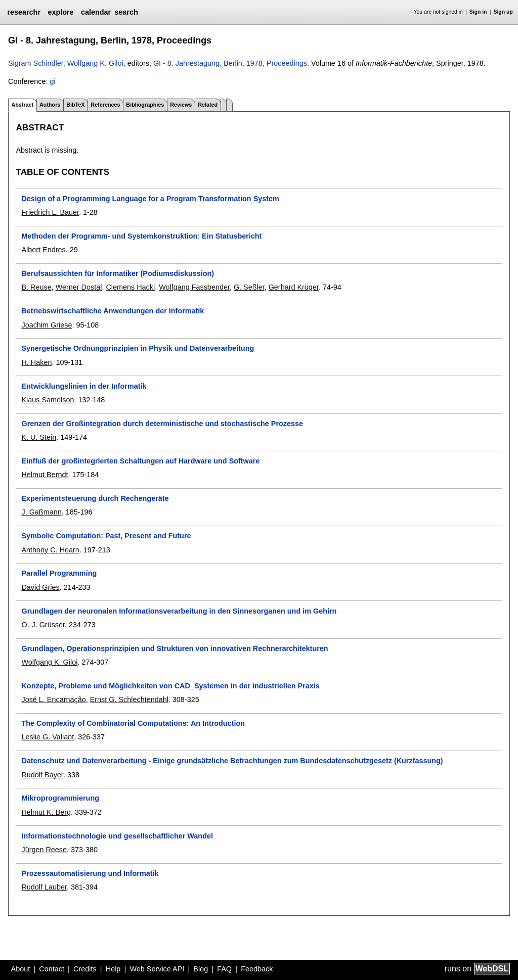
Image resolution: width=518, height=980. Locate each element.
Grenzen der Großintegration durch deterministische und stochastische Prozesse (162, 424)
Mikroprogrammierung (60, 798)
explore (60, 12)
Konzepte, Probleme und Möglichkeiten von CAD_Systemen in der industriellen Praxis (170, 686)
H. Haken (36, 362)
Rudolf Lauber (44, 887)
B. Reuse (36, 287)
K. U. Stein (39, 437)
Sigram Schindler (36, 63)
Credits (85, 969)
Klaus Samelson (48, 400)
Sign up (503, 12)
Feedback (257, 969)
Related (208, 105)
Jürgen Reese (44, 850)
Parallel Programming (59, 573)
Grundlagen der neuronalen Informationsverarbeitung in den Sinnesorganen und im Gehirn (179, 611)
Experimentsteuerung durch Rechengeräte (95, 498)
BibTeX (75, 105)
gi (52, 81)
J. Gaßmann (41, 512)
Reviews (181, 105)
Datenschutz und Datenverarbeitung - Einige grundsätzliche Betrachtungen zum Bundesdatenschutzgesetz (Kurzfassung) (232, 761)
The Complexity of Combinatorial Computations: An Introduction (133, 723)
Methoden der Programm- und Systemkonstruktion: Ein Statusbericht (141, 236)
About (21, 969)
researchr (24, 12)
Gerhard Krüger (294, 287)
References (105, 105)
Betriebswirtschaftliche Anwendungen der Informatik (113, 311)
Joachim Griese (47, 325)
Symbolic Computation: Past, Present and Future (106, 536)
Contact (52, 969)
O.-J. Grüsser (43, 625)
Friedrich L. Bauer (50, 212)
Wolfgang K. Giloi (95, 63)
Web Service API (157, 969)
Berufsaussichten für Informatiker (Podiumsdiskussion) (118, 273)
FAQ (224, 969)
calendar (96, 12)
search (126, 12)
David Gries (40, 587)
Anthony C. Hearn (50, 550)
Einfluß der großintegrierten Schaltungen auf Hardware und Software (140, 461)
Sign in (478, 12)
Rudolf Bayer (42, 775)
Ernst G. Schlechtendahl (129, 699)
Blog (201, 969)
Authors (50, 105)
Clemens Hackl (130, 287)
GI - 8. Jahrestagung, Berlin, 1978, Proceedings (230, 63)
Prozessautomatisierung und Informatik (90, 873)
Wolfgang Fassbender (194, 287)
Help (113, 969)
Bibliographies (145, 105)
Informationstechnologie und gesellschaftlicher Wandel (117, 836)
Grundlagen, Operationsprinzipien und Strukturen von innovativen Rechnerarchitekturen (175, 648)
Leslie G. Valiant (48, 737)
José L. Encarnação (53, 699)
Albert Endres (43, 250)
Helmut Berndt (45, 475)
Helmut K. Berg (46, 812)
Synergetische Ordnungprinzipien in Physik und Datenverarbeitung (138, 348)
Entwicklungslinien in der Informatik (84, 386)
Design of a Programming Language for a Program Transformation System (150, 199)
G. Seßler (249, 287)
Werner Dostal (79, 287)
